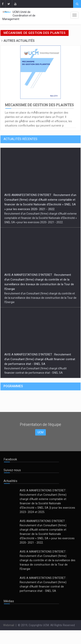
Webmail (9, 625)
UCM (40, 432)
